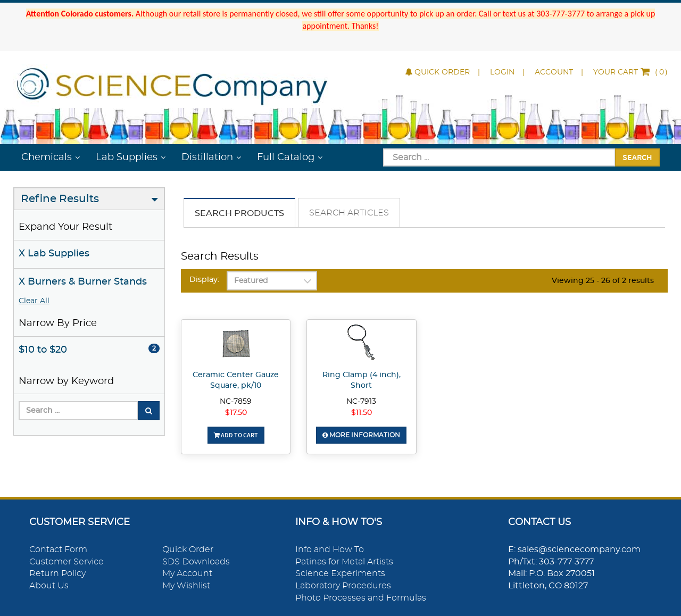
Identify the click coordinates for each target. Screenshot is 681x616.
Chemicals (47, 157)
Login (502, 72)
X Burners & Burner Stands (83, 282)
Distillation (207, 157)
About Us (49, 586)
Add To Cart (236, 435)
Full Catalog (286, 157)
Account (554, 72)
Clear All (34, 301)
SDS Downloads (196, 562)
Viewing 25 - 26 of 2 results (603, 281)
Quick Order (438, 72)
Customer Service (67, 562)
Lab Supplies (127, 157)
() (630, 72)
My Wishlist (186, 586)
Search (637, 157)
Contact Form (58, 550)
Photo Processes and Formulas (361, 598)
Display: (204, 280)
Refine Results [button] (60, 199)
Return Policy (57, 573)
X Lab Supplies (54, 254)
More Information (361, 435)
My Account (187, 573)
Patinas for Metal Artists (344, 562)
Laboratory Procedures (343, 586)
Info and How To (330, 550)
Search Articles (349, 213)
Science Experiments (340, 573)
